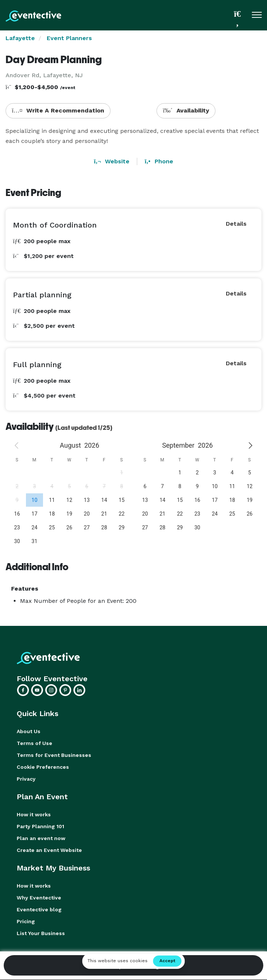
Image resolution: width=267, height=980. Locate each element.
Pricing (26, 921)
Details (236, 224)
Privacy (26, 779)
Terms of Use (34, 743)
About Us (29, 731)
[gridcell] (34, 500)
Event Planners (69, 38)
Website (112, 161)
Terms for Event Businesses (54, 755)
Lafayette (20, 38)
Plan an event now (41, 838)
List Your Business (41, 933)
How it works (34, 814)
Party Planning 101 (40, 826)
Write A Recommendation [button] (58, 110)
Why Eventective (39, 898)
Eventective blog (39, 909)
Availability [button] (186, 110)
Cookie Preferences (43, 767)
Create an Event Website (49, 850)
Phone (159, 161)
